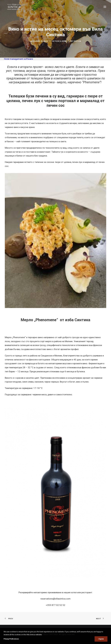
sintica (77, 41)
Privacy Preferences (11, 639)
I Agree (101, 639)
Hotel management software (18, 59)
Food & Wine (61, 41)
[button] (105, 7)
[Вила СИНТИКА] (14, 7)
